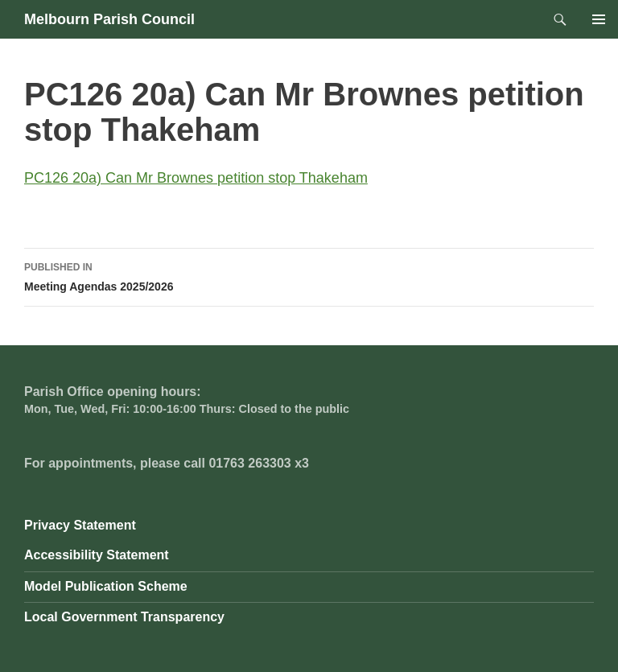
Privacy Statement (80, 525)
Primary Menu (599, 19)
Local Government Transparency (124, 617)
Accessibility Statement (97, 555)
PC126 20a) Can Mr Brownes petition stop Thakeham (196, 178)
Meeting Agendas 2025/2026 (309, 275)
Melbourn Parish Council (109, 19)
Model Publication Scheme (106, 586)
